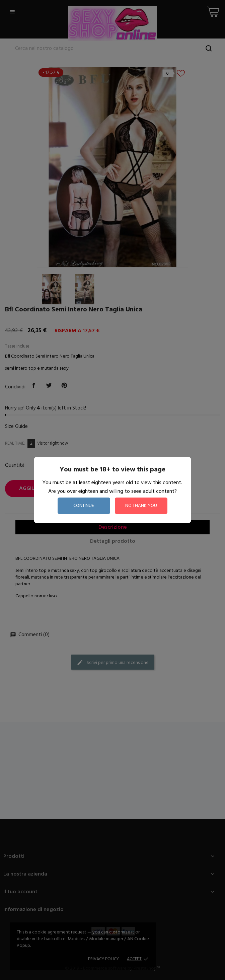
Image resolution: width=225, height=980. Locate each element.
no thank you (141, 506)
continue (84, 506)
